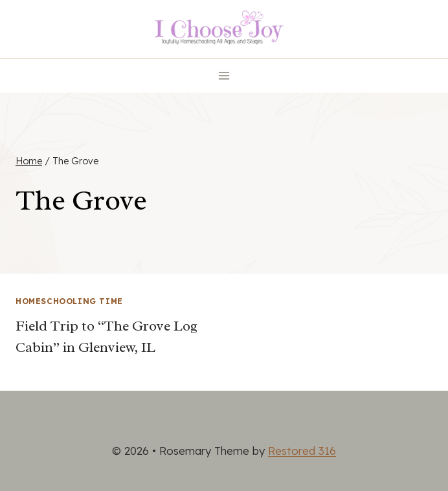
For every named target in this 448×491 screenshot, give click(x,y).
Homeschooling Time (69, 301)
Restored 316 (302, 451)
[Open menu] (224, 75)
